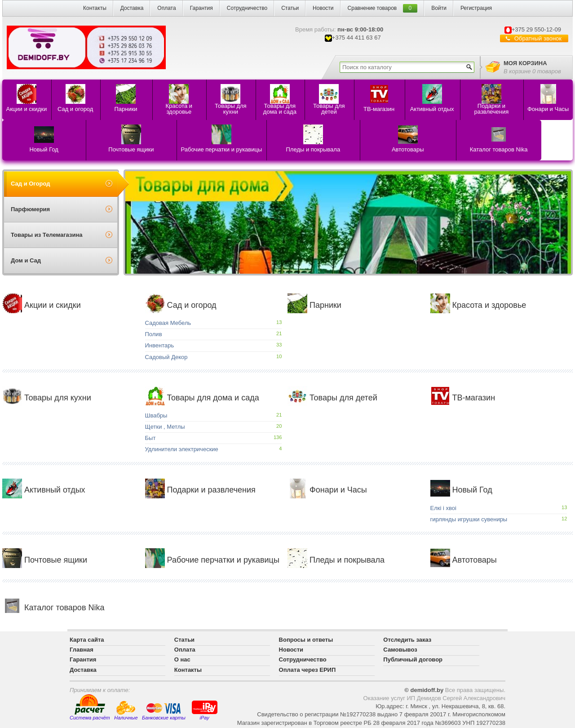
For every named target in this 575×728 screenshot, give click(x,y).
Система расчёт (90, 707)
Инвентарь (160, 345)
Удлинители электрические (182, 449)
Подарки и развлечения (200, 490)
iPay (205, 710)
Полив (154, 334)
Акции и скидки (42, 305)
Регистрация (476, 8)
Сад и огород (181, 305)
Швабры (156, 415)
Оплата (166, 8)
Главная (82, 650)
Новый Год (461, 490)
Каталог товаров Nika (53, 608)
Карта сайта (87, 640)
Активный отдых (44, 490)
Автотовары (464, 560)
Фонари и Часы (327, 490)
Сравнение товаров (372, 8)
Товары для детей (332, 398)
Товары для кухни (47, 398)
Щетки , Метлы (165, 427)
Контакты (95, 8)
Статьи (290, 8)
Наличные (126, 711)
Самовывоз (400, 650)
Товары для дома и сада (202, 398)
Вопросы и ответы (306, 640)
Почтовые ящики (45, 560)
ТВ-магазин (463, 398)
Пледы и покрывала (336, 560)
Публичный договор (413, 659)
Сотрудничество (247, 8)
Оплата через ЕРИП (307, 670)
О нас (182, 659)
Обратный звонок (538, 38)
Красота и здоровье (478, 305)
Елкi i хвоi (443, 508)
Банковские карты (164, 711)
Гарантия (201, 8)
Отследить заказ (407, 640)
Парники (314, 305)
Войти (439, 8)
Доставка (132, 8)
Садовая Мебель (168, 323)
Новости (323, 8)
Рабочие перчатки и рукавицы (212, 560)
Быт (150, 438)
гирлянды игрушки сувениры (469, 519)
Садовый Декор (166, 357)
